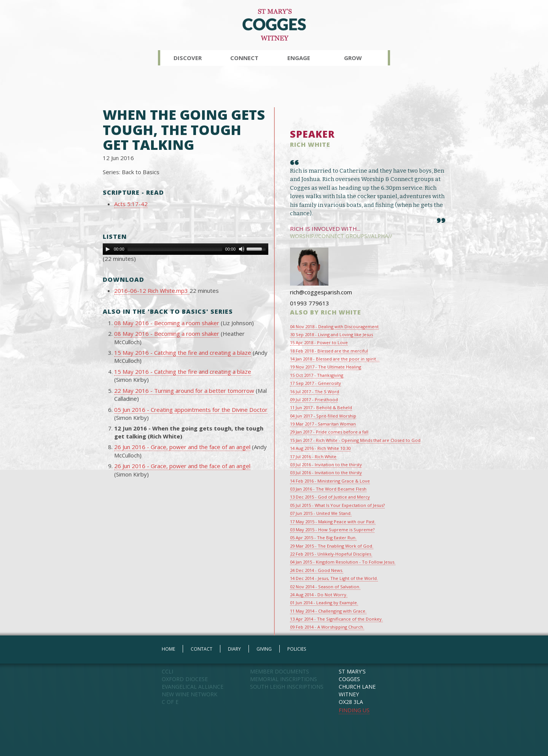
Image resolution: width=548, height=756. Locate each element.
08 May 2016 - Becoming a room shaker (167, 323)
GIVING (264, 649)
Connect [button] (244, 58)
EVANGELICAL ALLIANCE (193, 687)
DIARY (234, 649)
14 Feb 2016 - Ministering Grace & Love (330, 481)
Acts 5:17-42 (131, 204)
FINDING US (354, 710)
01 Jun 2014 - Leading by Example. (324, 603)
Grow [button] (353, 58)
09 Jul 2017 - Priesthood (314, 399)
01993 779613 (310, 303)
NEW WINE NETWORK (190, 694)
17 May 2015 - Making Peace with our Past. (333, 522)
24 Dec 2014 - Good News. (317, 570)
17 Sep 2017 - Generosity (315, 383)
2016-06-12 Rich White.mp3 (152, 291)
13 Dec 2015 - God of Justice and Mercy (330, 497)
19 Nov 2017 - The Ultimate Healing (326, 367)
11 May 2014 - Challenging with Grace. (328, 611)
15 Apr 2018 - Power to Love (319, 342)
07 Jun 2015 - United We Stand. (321, 513)
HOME (168, 649)
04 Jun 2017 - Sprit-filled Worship (323, 416)
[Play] (108, 249)
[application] (186, 249)
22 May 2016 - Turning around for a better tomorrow (184, 391)
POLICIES (297, 649)
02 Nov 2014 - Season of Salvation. (325, 587)
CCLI (167, 671)
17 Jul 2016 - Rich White (313, 457)
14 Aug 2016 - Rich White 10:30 (320, 448)
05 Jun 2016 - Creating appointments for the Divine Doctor (191, 410)
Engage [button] (299, 58)
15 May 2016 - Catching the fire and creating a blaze (183, 353)
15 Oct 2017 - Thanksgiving (317, 375)
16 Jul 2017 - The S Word (315, 391)
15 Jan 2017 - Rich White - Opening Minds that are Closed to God (355, 440)
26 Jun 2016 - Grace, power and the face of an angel (182, 447)
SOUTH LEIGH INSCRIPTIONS (287, 687)
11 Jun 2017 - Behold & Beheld (321, 407)
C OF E (170, 702)
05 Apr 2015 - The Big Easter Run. (323, 538)
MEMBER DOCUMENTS (280, 671)
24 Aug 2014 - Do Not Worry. (319, 595)
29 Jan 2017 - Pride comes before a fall (329, 432)
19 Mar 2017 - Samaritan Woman (323, 424)
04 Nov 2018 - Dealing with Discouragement (334, 326)
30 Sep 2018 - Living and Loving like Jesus (331, 334)
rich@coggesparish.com (321, 292)
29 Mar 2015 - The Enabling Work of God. (332, 546)
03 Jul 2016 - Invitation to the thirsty (326, 465)
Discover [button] (188, 58)
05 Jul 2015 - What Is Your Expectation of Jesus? (337, 505)
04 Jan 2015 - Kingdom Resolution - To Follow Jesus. (343, 562)
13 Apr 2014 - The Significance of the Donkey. (336, 619)
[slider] (175, 249)
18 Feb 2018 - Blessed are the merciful (329, 351)
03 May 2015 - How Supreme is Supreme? (332, 530)
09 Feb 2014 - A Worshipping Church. (327, 627)
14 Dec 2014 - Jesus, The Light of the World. (334, 578)
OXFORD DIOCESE (185, 679)
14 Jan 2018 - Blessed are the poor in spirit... (335, 359)
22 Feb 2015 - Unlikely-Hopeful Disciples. (331, 554)
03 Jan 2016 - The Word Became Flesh (328, 489)
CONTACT (202, 649)
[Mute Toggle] (242, 249)
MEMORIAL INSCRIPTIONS (284, 679)
